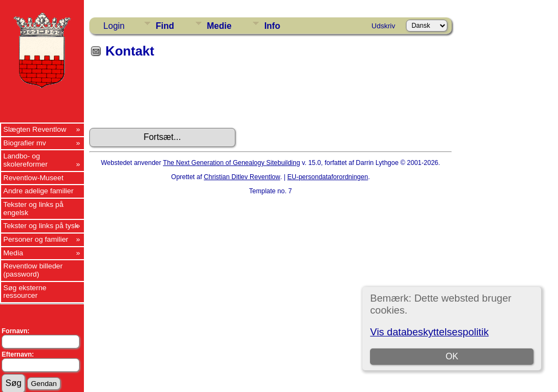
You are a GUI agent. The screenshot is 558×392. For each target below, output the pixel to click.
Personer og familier (36, 239)
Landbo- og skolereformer (25, 160)
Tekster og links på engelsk (33, 209)
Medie (219, 26)
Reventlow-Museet (33, 178)
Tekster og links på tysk (41, 226)
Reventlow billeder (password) (33, 270)
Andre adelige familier (38, 191)
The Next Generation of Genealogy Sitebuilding (232, 163)
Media (13, 253)
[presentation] (172, 97)
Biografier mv (25, 143)
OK (452, 356)
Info (272, 26)
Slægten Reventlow (35, 129)
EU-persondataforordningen (327, 177)
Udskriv (383, 26)
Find (165, 26)
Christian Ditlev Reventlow (242, 177)
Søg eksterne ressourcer (25, 292)
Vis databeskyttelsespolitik (429, 332)
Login (114, 26)
